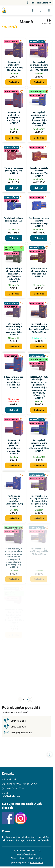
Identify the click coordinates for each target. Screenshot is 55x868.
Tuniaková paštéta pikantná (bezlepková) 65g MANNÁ (39, 172)
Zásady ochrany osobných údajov (26, 858)
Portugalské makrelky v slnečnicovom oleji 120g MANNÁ (14, 66)
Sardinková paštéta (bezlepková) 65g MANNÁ (14, 221)
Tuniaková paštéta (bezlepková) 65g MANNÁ (14, 170)
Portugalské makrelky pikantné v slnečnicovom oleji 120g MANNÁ (39, 66)
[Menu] (49, 10)
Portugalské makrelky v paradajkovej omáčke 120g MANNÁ (14, 117)
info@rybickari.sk (11, 796)
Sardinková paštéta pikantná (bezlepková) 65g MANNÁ (39, 222)
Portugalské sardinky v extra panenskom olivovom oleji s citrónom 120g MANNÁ (39, 119)
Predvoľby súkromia (26, 854)
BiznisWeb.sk (37, 862)
